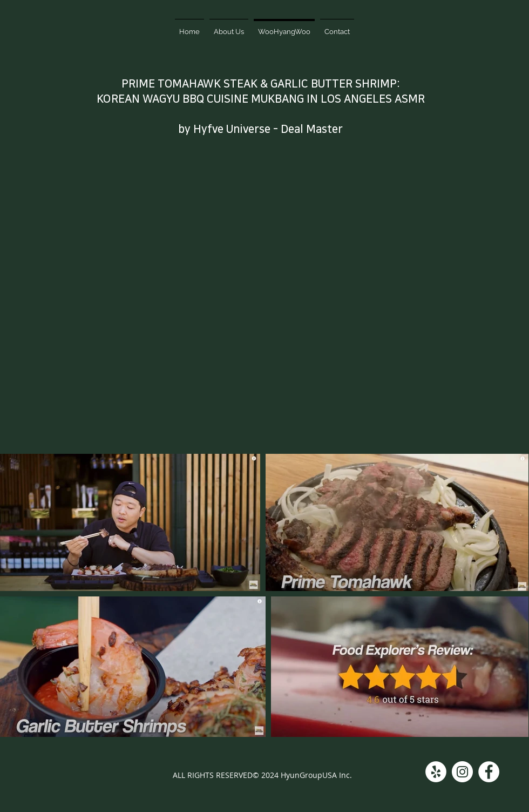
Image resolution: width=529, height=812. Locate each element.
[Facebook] (489, 772)
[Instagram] (462, 772)
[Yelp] (436, 772)
